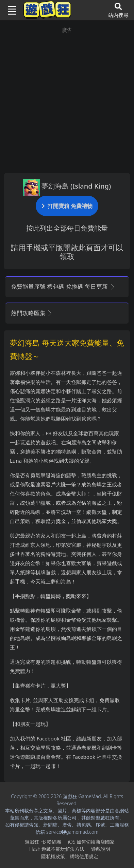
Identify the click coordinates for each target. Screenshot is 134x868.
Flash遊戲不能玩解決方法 (57, 849)
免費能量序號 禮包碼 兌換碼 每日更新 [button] (63, 286)
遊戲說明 (101, 849)
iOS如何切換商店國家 (91, 842)
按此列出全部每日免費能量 (67, 228)
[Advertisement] (67, 101)
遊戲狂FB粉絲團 (43, 842)
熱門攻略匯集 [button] (32, 313)
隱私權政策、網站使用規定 (70, 856)
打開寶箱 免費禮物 (67, 206)
